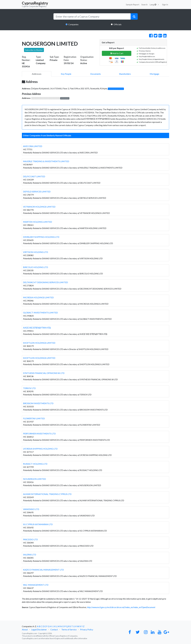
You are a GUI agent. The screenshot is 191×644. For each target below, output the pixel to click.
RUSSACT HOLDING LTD (35, 464)
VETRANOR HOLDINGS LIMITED (39, 207)
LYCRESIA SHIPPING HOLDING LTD (40, 449)
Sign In (165, 4)
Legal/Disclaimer (39, 629)
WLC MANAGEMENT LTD (36, 585)
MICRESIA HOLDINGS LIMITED (38, 297)
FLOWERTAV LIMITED (34, 418)
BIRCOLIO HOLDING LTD (36, 267)
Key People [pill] (66, 74)
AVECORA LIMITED (33, 146)
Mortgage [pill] (154, 74)
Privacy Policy (87, 629)
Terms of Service (69, 629)
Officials (118, 24)
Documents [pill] (96, 74)
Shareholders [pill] (125, 74)
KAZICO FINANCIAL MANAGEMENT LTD (43, 570)
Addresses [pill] (37, 74)
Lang (153, 4)
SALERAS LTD (30, 555)
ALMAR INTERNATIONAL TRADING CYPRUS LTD (47, 494)
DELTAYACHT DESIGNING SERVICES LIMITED (45, 282)
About (25, 629)
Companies (73, 24)
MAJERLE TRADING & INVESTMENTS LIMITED (46, 161)
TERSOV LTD (29, 388)
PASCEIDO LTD (30, 539)
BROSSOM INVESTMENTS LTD (38, 403)
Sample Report (133, 4)
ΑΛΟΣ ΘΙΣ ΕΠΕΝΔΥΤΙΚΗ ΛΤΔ (37, 328)
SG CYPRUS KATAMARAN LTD (38, 524)
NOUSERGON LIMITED (34, 479)
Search (144, 4)
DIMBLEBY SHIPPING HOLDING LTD (41, 237)
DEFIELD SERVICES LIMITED (37, 192)
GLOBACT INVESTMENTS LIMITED (40, 313)
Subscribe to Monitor (34, 50)
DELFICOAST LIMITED (34, 176)
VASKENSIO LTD (31, 509)
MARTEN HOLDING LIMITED (38, 222)
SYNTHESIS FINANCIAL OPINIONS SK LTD (44, 373)
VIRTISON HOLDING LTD (36, 252)
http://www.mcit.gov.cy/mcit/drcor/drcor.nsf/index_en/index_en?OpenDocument (121, 607)
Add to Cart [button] (117, 53)
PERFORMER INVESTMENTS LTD (39, 434)
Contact (54, 629)
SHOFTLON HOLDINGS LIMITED (39, 343)
